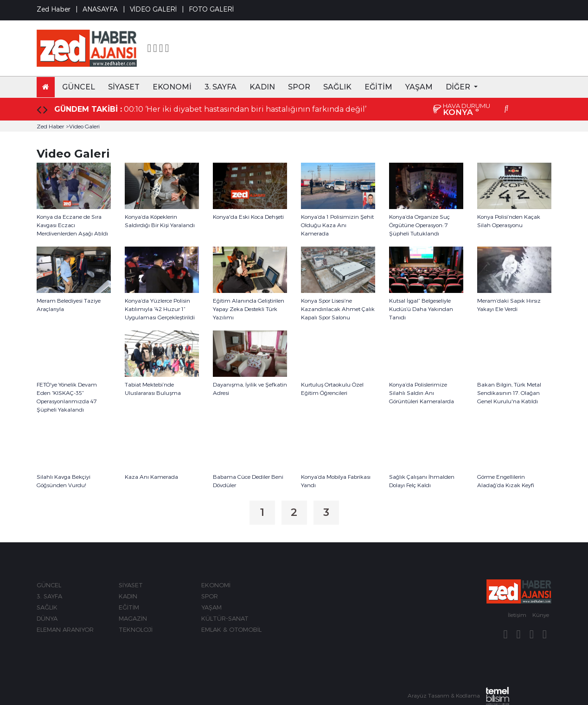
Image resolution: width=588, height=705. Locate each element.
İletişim (517, 615)
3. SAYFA (220, 87)
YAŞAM (419, 87)
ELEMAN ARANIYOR (65, 629)
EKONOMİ (172, 87)
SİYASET (124, 87)
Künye (541, 615)
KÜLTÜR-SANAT (225, 618)
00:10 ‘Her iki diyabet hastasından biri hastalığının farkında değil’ (245, 109)
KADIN (262, 87)
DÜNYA (47, 618)
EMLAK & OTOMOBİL (231, 629)
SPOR (299, 87)
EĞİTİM (378, 87)
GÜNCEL (79, 87)
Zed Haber (50, 126)
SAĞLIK (337, 87)
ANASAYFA (100, 9)
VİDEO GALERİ (153, 9)
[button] (462, 87)
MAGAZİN (133, 618)
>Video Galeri (83, 126)
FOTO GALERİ (211, 9)
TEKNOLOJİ (136, 629)
